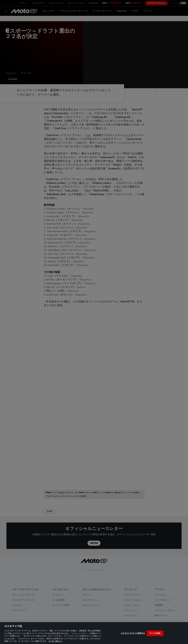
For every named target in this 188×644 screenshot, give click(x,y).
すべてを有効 (155, 633)
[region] (94, 633)
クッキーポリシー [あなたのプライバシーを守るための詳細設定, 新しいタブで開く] (55, 641)
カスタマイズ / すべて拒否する (133, 633)
